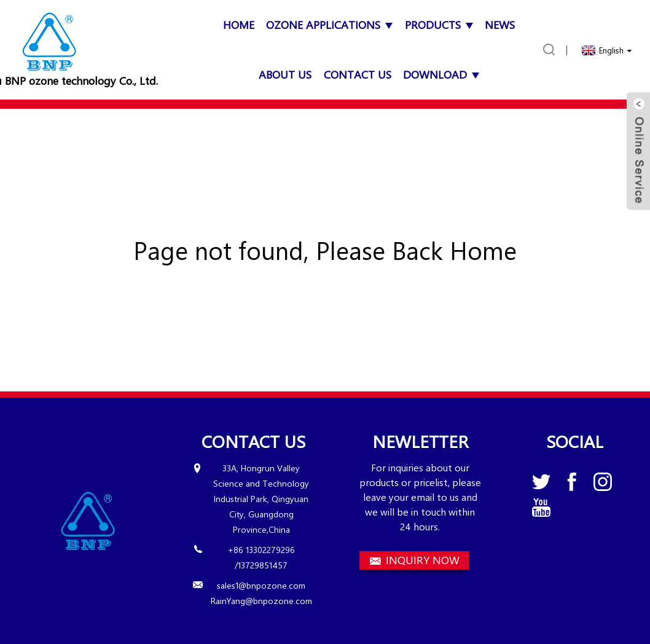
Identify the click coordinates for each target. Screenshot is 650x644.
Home (239, 25)
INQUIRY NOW (423, 560)
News (500, 25)
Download (441, 74)
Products (439, 25)
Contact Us (358, 74)
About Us (285, 74)
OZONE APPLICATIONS (329, 25)
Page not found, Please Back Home (325, 250)
